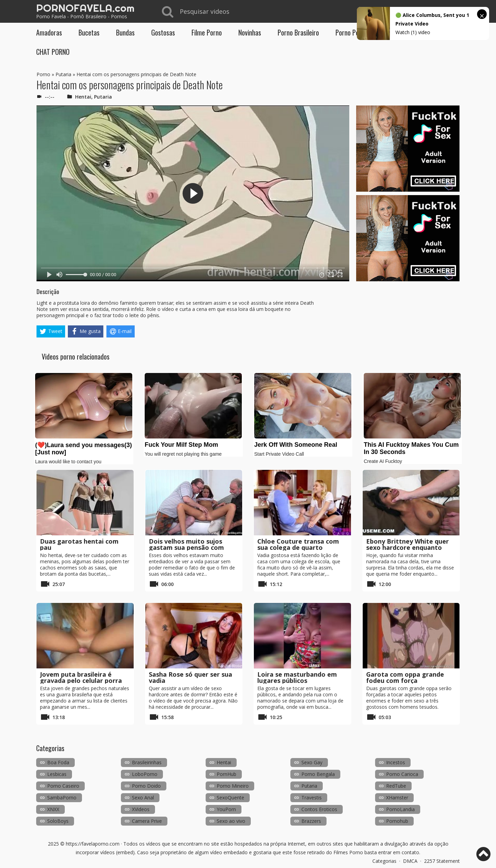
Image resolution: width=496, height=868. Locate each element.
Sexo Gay (312, 762)
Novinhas (250, 32)
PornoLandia (400, 809)
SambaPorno (62, 798)
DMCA (410, 861)
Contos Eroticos (319, 809)
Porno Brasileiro (298, 32)
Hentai (83, 97)
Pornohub (397, 821)
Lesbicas (57, 774)
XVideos (141, 809)
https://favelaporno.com (93, 844)
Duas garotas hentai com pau (79, 544)
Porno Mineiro (233, 786)
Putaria (63, 74)
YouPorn (226, 809)
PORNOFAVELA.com (85, 8)
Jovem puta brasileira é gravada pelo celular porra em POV (81, 680)
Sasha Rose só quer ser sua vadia (190, 677)
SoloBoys (58, 821)
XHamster (397, 798)
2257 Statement (442, 861)
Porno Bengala (318, 774)
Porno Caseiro (63, 786)
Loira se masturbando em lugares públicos (297, 677)
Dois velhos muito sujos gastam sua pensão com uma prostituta (186, 547)
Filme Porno (207, 32)
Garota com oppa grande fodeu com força (405, 677)
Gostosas (163, 32)
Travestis (312, 798)
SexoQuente (230, 798)
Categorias (384, 861)
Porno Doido (146, 786)
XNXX (53, 809)
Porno (43, 74)
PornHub (226, 774)
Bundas (125, 32)
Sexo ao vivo (231, 821)
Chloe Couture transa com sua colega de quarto (298, 544)
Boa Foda (58, 762)
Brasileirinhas (147, 762)
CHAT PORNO (53, 52)
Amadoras (49, 32)
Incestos (396, 762)
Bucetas (89, 32)
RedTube (396, 786)
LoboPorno (145, 774)
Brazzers (311, 821)
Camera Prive (147, 821)
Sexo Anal (143, 798)
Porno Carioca (402, 774)
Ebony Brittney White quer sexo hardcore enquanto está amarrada (407, 547)
